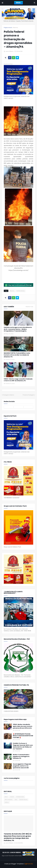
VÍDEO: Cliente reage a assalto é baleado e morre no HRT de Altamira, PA (18, 380)
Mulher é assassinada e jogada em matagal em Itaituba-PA (21, 756)
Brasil (6, 797)
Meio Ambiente (9, 800)
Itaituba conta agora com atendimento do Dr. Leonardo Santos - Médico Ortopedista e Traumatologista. (18, 329)
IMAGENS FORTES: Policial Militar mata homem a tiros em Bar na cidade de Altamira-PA (17, 355)
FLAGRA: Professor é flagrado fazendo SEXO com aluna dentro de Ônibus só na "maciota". (23, 746)
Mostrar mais (29, 307)
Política (7, 802)
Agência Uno (29, 864)
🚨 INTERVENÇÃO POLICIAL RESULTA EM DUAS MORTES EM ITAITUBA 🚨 (23, 736)
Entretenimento (20, 797)
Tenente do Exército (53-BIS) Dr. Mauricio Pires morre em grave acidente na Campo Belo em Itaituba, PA (18, 837)
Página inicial (8, 28)
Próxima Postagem (28, 395)
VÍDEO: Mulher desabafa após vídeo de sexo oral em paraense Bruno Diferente (23, 726)
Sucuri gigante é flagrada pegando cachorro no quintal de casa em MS (22, 766)
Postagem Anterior (8, 395)
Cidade (12, 797)
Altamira (15, 28)
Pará (16, 800)
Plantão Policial (20, 291)
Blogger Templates (17, 864)
